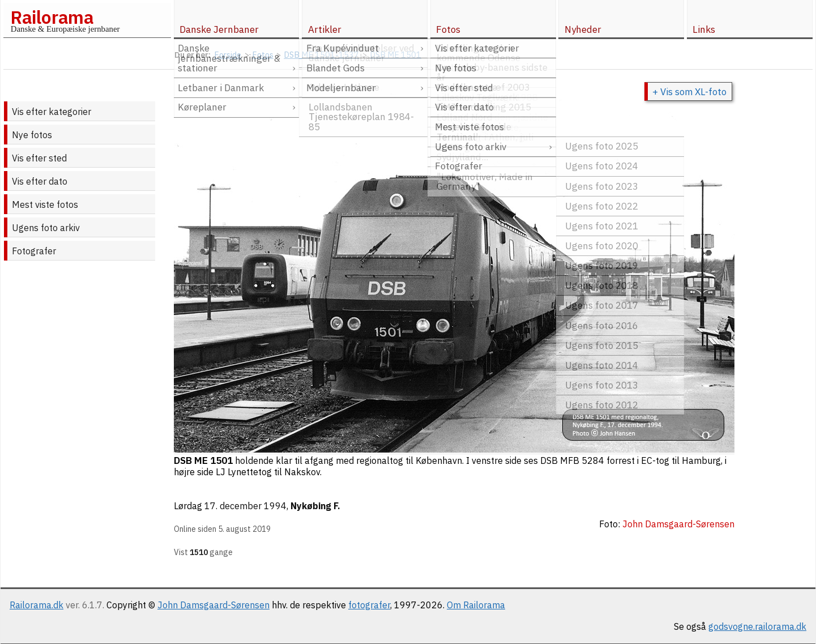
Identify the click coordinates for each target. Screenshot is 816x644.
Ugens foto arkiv (46, 228)
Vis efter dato (40, 181)
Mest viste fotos (45, 204)
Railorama (52, 17)
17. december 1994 (245, 506)
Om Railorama (476, 605)
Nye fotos (32, 135)
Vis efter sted (39, 158)
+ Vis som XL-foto (689, 92)
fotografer (369, 605)
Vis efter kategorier (52, 112)
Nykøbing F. (315, 506)
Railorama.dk (37, 605)
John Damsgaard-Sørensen (213, 605)
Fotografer (34, 251)
